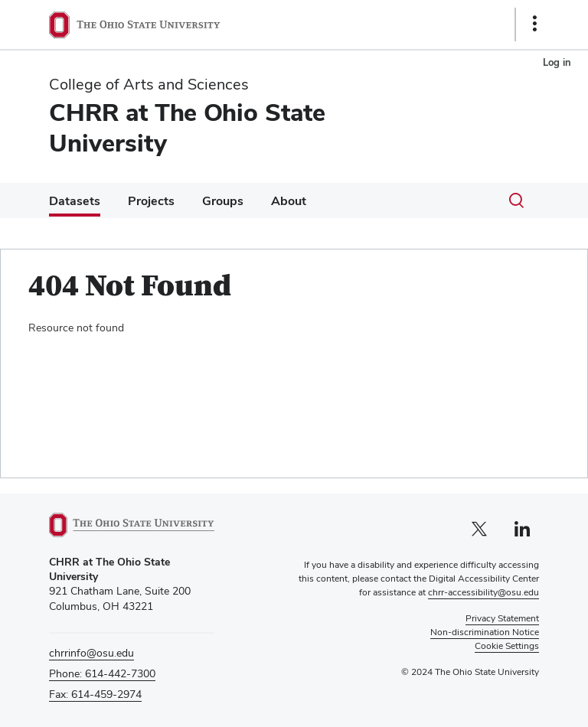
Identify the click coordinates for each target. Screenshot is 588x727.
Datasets (75, 201)
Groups (223, 201)
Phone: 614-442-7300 (102, 673)
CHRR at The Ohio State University (187, 127)
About (289, 201)
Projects (151, 201)
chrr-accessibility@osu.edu (483, 592)
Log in (557, 62)
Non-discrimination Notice (485, 632)
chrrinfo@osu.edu (91, 653)
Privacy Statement (502, 618)
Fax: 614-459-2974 (95, 694)
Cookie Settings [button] (507, 646)
